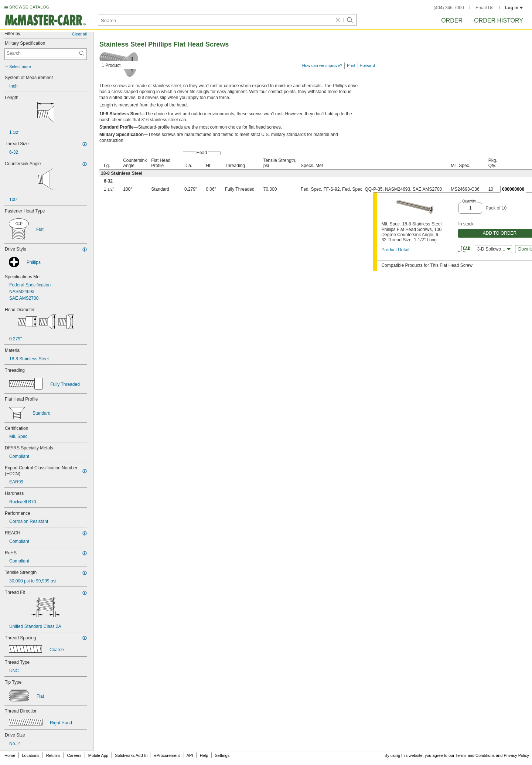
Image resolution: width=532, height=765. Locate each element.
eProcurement (167, 755)
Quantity (469, 201)
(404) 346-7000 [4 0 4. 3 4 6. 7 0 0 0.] (449, 8)
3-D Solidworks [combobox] (494, 249)
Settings (222, 755)
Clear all (79, 34)
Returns (53, 755)
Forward (368, 65)
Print (351, 65)
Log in (514, 8)
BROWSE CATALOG (29, 7)
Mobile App (98, 755)
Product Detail (395, 250)
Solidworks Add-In (131, 755)
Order (452, 21)
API (190, 755)
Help (204, 755)
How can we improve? (322, 65)
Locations (31, 755)
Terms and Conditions (475, 755)
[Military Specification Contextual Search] (46, 53)
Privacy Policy (516, 755)
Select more (20, 67)
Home (10, 755)
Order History (499, 21)
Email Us (484, 8)
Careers (74, 755)
